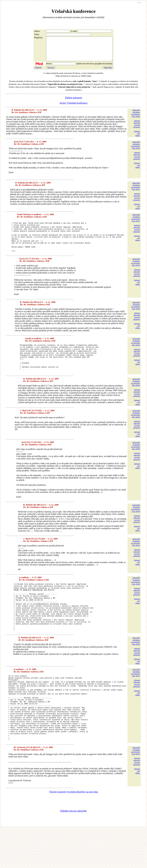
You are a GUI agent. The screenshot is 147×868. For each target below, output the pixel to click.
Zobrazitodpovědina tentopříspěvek (137, 129)
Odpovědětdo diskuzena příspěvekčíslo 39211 (135, 559)
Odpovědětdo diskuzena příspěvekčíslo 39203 (135, 667)
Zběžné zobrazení (73, 102)
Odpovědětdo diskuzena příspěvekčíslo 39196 (135, 317)
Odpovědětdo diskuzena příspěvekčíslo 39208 (135, 462)
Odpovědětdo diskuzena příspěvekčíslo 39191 (135, 191)
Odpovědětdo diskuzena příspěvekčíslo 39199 (135, 598)
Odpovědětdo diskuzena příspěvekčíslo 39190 (135, 150)
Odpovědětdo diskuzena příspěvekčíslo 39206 (135, 431)
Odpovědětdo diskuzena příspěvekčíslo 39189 (135, 118)
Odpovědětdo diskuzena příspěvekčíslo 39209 (135, 525)
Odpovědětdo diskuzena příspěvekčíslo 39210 (135, 790)
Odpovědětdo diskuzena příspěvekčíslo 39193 (135, 273)
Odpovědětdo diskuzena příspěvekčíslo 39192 (135, 223)
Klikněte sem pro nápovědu (73, 850)
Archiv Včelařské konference (74, 108)
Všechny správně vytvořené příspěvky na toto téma (74, 831)
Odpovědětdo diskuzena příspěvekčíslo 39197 (135, 699)
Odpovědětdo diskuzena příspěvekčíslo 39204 (135, 399)
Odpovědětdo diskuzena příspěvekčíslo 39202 (135, 353)
